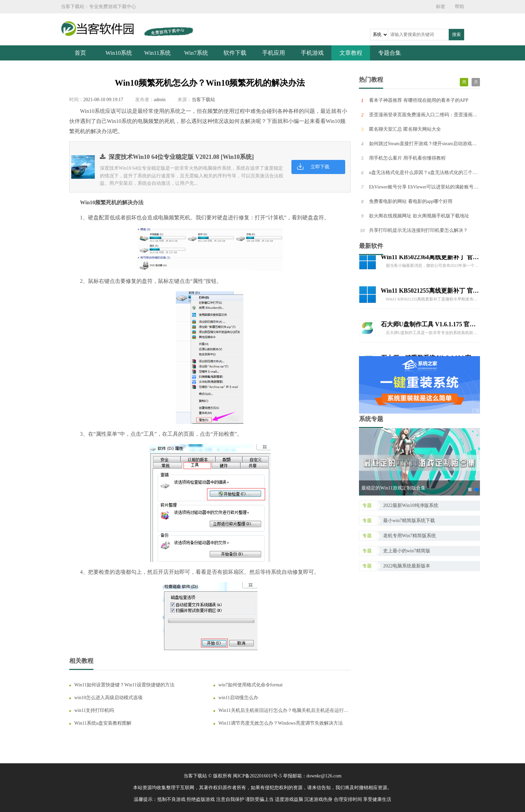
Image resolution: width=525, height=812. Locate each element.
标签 (441, 7)
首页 (80, 53)
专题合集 (390, 53)
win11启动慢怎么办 (238, 698)
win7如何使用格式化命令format (251, 685)
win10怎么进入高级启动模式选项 (108, 698)
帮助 (459, 7)
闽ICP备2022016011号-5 (257, 776)
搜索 (456, 34)
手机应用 (274, 53)
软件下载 (235, 53)
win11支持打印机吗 (94, 710)
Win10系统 (119, 53)
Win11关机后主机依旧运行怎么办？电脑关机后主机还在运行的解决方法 (284, 711)
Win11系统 (157, 53)
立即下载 (320, 167)
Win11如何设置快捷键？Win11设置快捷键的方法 (124, 685)
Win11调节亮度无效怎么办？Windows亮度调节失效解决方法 (281, 723)
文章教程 (351, 53)
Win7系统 (196, 53)
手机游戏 (312, 53)
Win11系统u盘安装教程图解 (103, 723)
